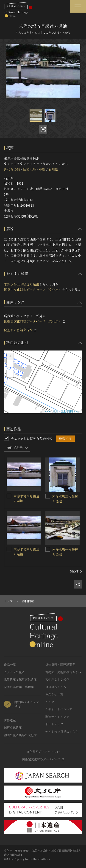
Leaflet (47, 411)
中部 (42, 169)
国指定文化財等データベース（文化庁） (33, 290)
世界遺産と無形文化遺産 (20, 679)
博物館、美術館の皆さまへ (63, 672)
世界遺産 (10, 720)
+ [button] (10, 357)
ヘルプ (50, 702)
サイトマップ (54, 724)
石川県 (53, 169)
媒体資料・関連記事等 (60, 664)
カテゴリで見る (14, 672)
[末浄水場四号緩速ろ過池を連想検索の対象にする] (9, 496)
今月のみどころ (56, 687)
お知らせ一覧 (54, 694)
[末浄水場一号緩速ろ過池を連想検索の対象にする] (48, 549)
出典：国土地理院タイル (67, 411)
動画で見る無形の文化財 (20, 735)
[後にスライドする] (76, 571)
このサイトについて (59, 709)
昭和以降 (29, 169)
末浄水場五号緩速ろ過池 (22, 284)
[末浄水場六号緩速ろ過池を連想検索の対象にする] (9, 549)
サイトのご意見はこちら (62, 732)
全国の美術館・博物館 (19, 687)
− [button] (10, 364)
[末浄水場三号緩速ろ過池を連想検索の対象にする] (48, 496)
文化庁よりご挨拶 (57, 679)
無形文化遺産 (13, 727)
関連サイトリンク (57, 717)
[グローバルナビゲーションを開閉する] (78, 6)
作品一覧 (10, 664)
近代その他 (12, 169)
